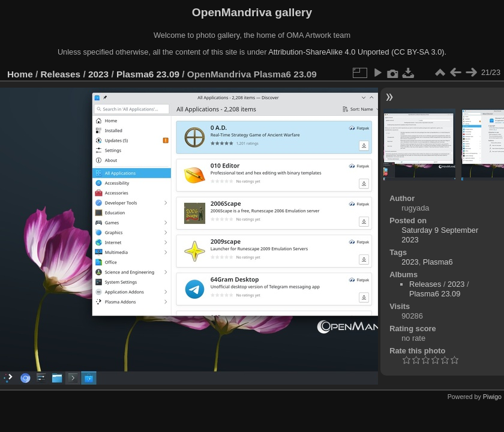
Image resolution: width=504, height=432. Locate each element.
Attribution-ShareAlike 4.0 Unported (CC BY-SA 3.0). (357, 52)
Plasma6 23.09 (148, 74)
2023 (98, 74)
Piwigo (492, 397)
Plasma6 (438, 262)
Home (20, 74)
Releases (61, 74)
